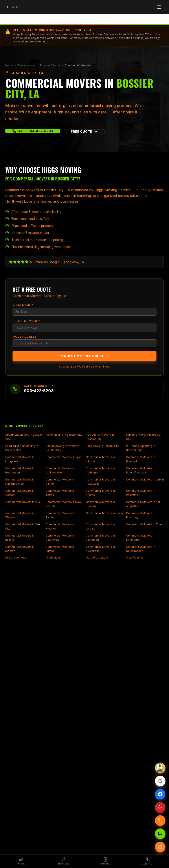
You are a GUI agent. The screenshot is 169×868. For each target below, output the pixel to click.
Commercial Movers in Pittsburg (141, 515)
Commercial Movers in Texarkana (100, 482)
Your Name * (23, 305)
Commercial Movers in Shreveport (141, 538)
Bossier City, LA (50, 65)
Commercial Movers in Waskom (20, 515)
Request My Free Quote (85, 356)
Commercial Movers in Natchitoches (141, 549)
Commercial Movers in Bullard (20, 538)
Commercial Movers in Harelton (60, 527)
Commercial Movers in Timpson (100, 504)
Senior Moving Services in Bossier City (62, 448)
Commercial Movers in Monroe (20, 549)
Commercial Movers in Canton (20, 493)
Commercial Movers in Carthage (100, 470)
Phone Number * (26, 321)
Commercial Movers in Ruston (60, 549)
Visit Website (135, 558)
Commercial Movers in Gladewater (60, 538)
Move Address (25, 337)
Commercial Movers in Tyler (64, 457)
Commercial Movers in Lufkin (145, 479)
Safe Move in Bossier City (103, 446)
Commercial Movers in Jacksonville (60, 470)
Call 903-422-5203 (33, 131)
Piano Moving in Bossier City (64, 435)
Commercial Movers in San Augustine (143, 504)
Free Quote (84, 132)
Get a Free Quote (97, 558)
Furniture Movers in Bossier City (144, 437)
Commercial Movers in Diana (104, 513)
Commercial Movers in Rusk (23, 502)
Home (9, 65)
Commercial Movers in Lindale (100, 527)
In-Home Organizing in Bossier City (141, 448)
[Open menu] (159, 7)
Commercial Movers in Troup (145, 524)
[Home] (21, 861)
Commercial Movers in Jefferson (100, 538)
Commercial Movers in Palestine (141, 493)
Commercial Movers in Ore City (23, 527)
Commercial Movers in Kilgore (100, 459)
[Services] (63, 861)
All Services (53, 558)
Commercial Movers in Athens (100, 493)
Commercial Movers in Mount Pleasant (141, 470)
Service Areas (27, 65)
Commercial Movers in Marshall (141, 459)
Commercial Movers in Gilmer (60, 482)
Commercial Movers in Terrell (60, 493)
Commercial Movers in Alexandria (100, 549)
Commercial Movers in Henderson (20, 470)
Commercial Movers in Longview (20, 459)
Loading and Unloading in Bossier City (22, 448)
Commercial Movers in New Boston (63, 504)
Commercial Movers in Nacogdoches (20, 482)
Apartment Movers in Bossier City (24, 437)
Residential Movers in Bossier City (100, 437)
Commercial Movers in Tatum (60, 515)
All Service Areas (16, 558)
